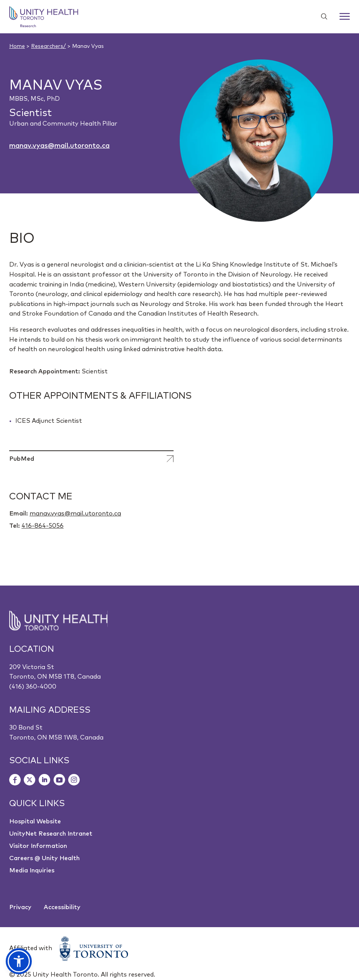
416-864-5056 (43, 526)
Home (17, 46)
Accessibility (62, 907)
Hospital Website (35, 821)
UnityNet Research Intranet (51, 834)
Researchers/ (48, 46)
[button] (19, 961)
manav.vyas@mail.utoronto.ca (59, 146)
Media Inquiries (32, 870)
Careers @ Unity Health (44, 858)
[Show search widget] (321, 16)
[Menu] (345, 16)
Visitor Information (38, 846)
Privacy (20, 907)
